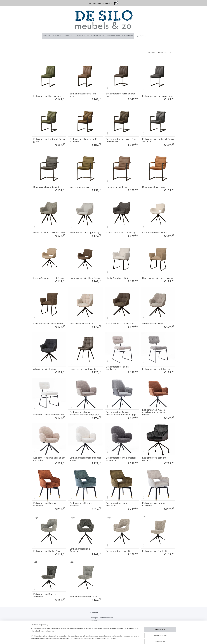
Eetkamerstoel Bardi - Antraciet (44, 595)
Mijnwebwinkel (133, 639)
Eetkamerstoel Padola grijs (156, 369)
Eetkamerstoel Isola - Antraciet (80, 550)
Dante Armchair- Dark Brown (48, 323)
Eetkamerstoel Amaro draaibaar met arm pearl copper (154, 412)
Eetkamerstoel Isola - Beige (120, 551)
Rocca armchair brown (117, 187)
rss (102, 639)
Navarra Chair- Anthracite (83, 369)
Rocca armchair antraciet (46, 187)
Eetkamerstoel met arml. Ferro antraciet (158, 140)
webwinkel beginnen (111, 639)
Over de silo (95, 623)
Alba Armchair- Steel (153, 323)
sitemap (97, 639)
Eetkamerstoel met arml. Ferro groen (49, 140)
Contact (93, 621)
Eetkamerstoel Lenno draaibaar (44, 504)
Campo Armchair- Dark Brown (85, 278)
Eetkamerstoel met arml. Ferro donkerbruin (122, 140)
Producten (58, 36)
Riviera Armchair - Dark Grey (121, 232)
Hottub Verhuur (98, 36)
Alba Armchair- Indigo (44, 369)
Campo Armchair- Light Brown (49, 278)
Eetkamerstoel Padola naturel (49, 414)
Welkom (47, 36)
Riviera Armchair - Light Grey (84, 232)
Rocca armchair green (81, 187)
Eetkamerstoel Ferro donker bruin (120, 95)
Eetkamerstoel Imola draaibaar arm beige (49, 459)
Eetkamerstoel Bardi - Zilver (84, 597)
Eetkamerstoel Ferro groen (47, 96)
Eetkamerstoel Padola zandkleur (117, 368)
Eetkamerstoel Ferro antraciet (158, 96)
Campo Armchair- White (155, 232)
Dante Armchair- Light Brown (157, 278)
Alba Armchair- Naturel (81, 323)
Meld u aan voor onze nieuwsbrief (101, 3)
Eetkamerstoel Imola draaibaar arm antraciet (122, 459)
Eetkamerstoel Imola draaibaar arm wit (85, 459)
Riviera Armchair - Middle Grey (49, 232)
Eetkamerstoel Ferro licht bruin (83, 95)
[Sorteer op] (165, 52)
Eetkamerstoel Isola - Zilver (47, 551)
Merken (70, 36)
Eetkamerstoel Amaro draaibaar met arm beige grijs (84, 413)
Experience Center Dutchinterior (119, 36)
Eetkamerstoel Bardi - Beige (157, 551)
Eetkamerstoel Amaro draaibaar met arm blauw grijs (121, 413)
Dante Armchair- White (118, 278)
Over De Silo (83, 36)
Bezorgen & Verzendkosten (101, 618)
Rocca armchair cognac (154, 187)
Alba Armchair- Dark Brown (120, 323)
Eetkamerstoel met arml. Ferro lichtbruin (85, 140)
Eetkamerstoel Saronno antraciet (154, 459)
